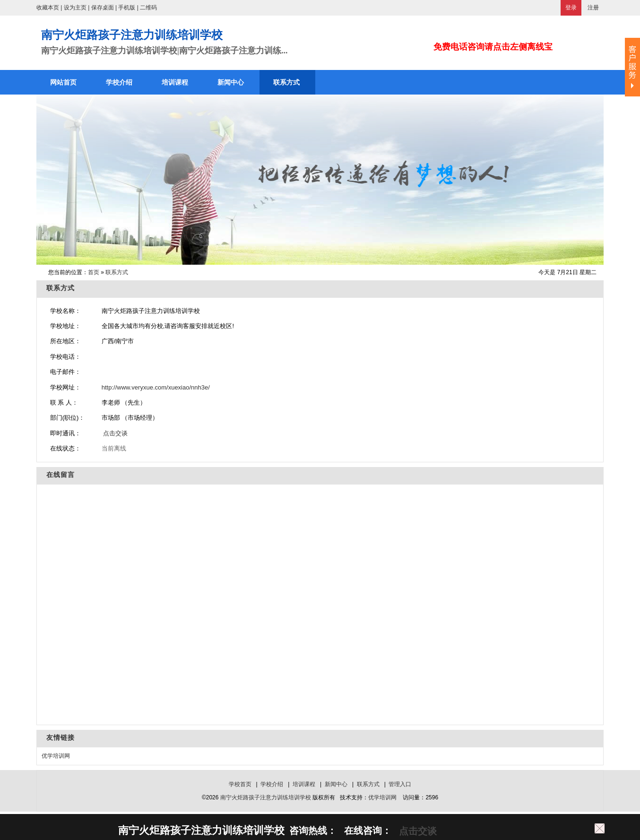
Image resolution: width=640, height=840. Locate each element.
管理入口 (400, 784)
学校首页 (240, 784)
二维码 (148, 8)
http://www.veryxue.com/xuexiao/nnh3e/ (156, 387)
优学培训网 (56, 756)
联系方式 (117, 272)
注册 (593, 8)
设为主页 (75, 8)
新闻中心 (336, 784)
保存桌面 (103, 8)
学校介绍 (272, 784)
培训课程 (304, 784)
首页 (94, 272)
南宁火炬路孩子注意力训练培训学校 (266, 797)
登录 (571, 8)
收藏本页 (48, 8)
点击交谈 (115, 433)
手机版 (127, 8)
